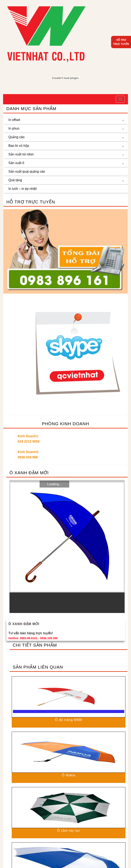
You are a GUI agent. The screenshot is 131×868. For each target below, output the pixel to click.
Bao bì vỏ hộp (19, 146)
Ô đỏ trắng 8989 (69, 720)
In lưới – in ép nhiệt (23, 189)
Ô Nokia (69, 775)
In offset (14, 120)
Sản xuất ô (16, 163)
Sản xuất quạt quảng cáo (27, 171)
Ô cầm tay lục (69, 831)
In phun (14, 128)
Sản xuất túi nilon (21, 154)
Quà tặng (15, 180)
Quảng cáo (16, 137)
